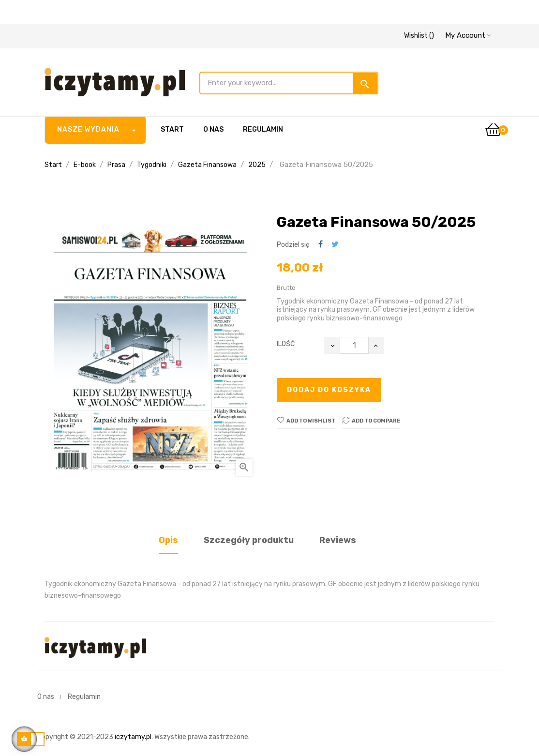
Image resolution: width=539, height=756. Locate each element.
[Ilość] (354, 345)
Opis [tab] (168, 540)
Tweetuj (335, 245)
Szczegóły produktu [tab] (249, 540)
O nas (46, 697)
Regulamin (84, 697)
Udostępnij (321, 245)
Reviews (338, 540)
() (419, 36)
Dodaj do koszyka (329, 390)
